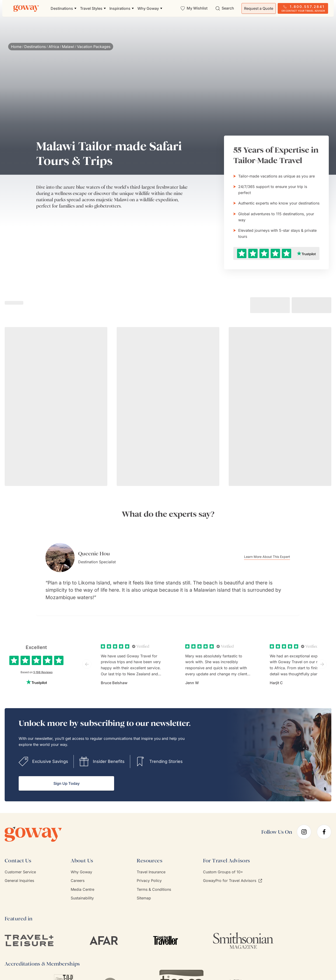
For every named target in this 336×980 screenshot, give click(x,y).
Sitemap (144, 891)
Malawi (68, 47)
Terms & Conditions (154, 882)
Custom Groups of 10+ (223, 865)
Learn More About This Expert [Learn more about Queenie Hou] (275, 557)
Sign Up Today (66, 777)
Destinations (35, 47)
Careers (78, 874)
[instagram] (304, 825)
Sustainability (82, 891)
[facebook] (324, 825)
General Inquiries (19, 874)
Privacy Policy (149, 874)
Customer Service (20, 865)
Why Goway (81, 865)
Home (16, 47)
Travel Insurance (151, 865)
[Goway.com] (26, 8)
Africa (54, 47)
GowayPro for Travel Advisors (233, 874)
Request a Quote (259, 8)
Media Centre (82, 882)
